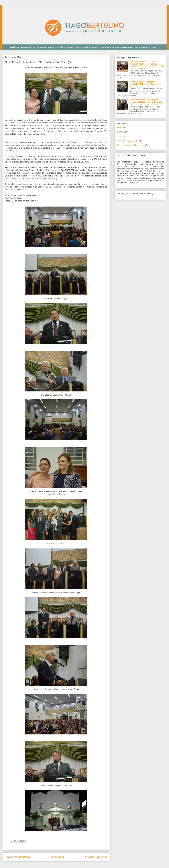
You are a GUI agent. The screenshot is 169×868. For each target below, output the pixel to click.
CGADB (120, 132)
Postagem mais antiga (95, 857)
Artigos (120, 128)
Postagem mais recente (18, 857)
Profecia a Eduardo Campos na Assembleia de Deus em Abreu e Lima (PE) (145, 84)
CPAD (120, 136)
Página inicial (57, 857)
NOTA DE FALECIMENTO (128, 141)
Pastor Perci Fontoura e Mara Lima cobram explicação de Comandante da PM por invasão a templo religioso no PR (146, 102)
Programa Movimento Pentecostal (131, 145)
